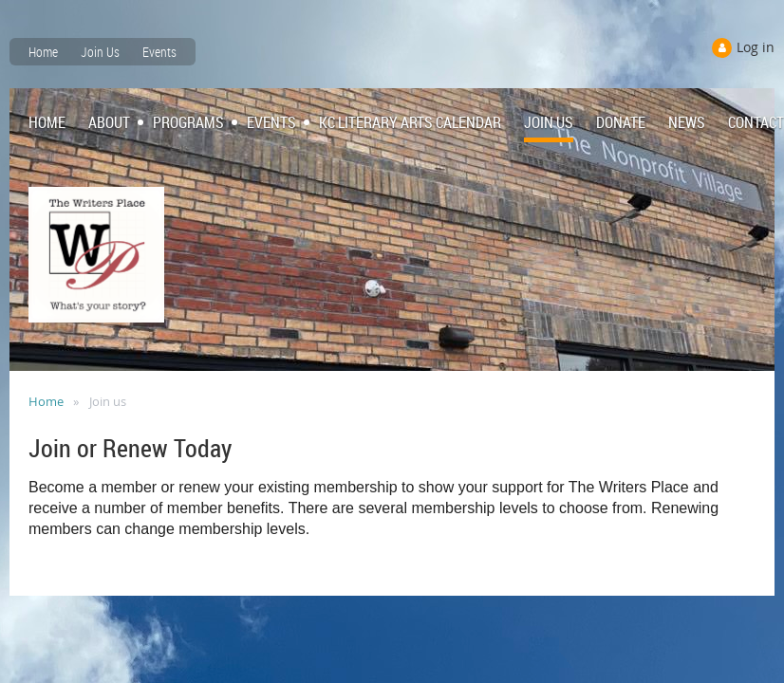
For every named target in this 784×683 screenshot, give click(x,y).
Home (43, 52)
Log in (756, 47)
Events (159, 52)
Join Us (100, 52)
